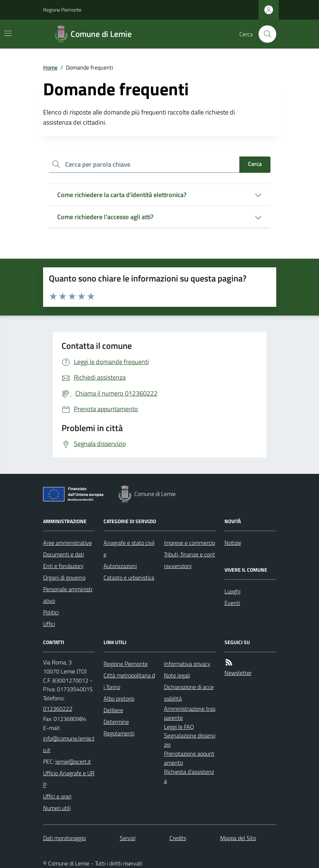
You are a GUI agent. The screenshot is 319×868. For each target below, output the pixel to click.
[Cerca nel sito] (264, 34)
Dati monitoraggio (64, 838)
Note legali (177, 675)
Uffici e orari (57, 796)
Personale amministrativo (68, 595)
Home (50, 67)
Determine (116, 722)
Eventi (232, 603)
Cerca (255, 164)
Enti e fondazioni (63, 566)
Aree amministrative (68, 543)
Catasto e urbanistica (129, 577)
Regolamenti (119, 733)
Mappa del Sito (238, 838)
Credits (178, 838)
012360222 (58, 709)
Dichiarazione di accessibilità (189, 693)
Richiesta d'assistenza (189, 776)
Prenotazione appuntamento (189, 758)
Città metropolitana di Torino (129, 681)
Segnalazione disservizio (190, 740)
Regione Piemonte (62, 10)
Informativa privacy (187, 664)
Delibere (113, 710)
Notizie (233, 543)
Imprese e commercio (190, 543)
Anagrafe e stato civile (129, 548)
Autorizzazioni (120, 566)
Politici (51, 612)
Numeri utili (57, 808)
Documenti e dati (64, 554)
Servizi (128, 838)
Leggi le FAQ (179, 727)
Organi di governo (64, 577)
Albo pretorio (119, 698)
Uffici (49, 624)
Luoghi (232, 591)
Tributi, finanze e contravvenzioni (190, 560)
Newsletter (238, 673)
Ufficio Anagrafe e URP (69, 779)
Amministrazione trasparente (190, 713)
